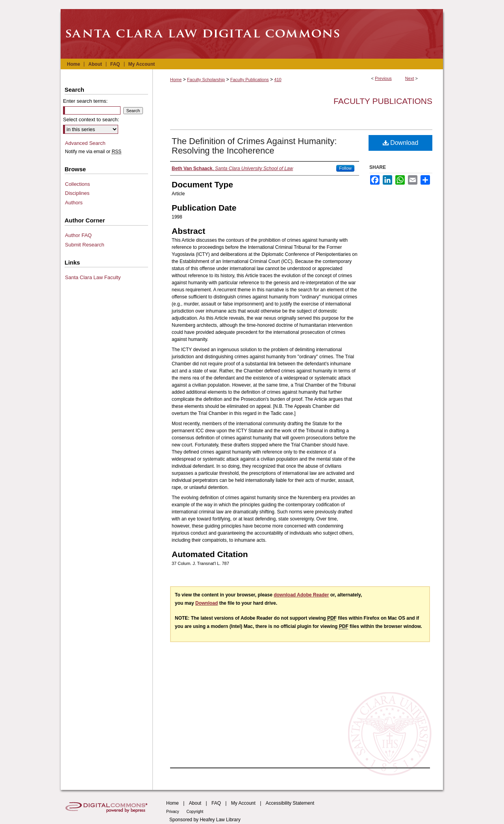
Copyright (195, 812)
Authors (74, 203)
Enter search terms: (85, 101)
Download (401, 143)
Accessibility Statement (290, 803)
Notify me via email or (93, 152)
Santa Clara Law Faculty (93, 277)
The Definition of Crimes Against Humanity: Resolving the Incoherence (254, 146)
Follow (345, 168)
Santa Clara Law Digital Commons (252, 34)
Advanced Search (85, 143)
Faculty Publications (250, 80)
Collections (78, 184)
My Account (243, 803)
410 (278, 80)
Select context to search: (91, 119)
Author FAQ (78, 235)
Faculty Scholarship (206, 80)
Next (410, 78)
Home (176, 80)
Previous (383, 78)
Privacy (173, 812)
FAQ (216, 803)
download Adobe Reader (301, 595)
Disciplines (77, 193)
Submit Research (85, 245)
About (195, 803)
